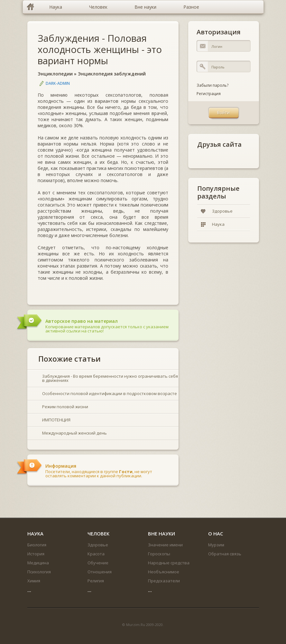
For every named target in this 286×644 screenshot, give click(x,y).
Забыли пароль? (212, 85)
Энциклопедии (55, 74)
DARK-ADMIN (58, 83)
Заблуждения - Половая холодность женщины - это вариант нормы (100, 49)
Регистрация (209, 94)
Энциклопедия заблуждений (112, 74)
